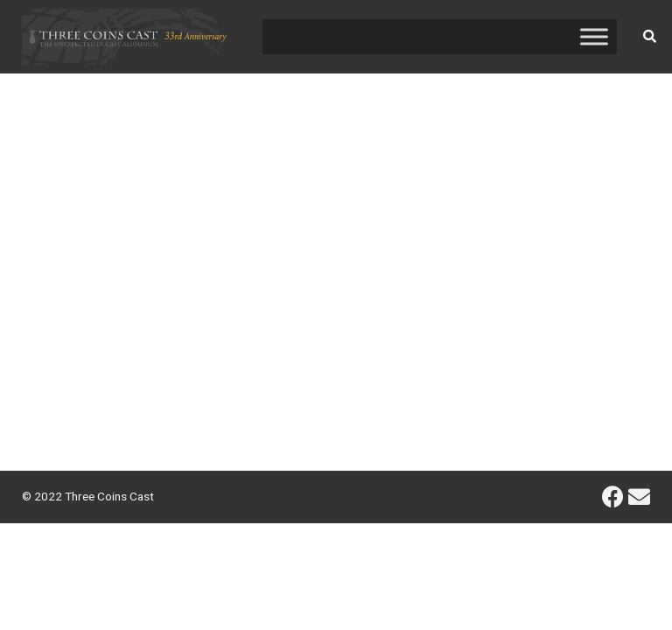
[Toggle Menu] (594, 36)
